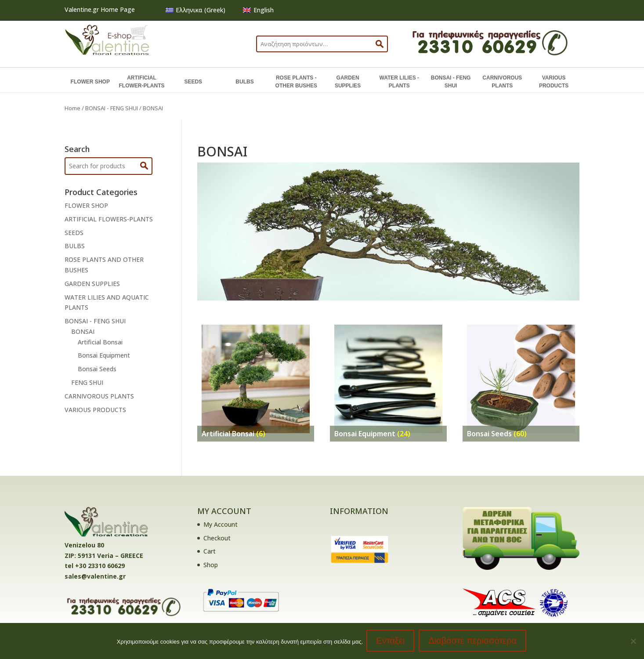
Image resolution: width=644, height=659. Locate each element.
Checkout (217, 538)
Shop (211, 565)
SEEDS (193, 82)
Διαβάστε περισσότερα (473, 641)
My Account (221, 524)
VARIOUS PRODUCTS (554, 82)
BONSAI (83, 331)
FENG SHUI (87, 382)
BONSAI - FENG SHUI (451, 82)
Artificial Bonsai (100, 342)
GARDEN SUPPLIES (348, 82)
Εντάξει (391, 641)
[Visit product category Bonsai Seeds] (521, 379)
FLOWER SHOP (90, 82)
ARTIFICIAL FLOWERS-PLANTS (109, 219)
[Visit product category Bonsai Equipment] (389, 379)
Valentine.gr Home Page (100, 9)
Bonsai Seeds (97, 369)
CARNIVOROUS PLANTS (502, 82)
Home (72, 108)
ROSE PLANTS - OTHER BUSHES (296, 82)
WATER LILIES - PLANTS (399, 82)
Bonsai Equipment (104, 355)
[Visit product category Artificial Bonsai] (256, 379)
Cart (210, 551)
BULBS (244, 82)
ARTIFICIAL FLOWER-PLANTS (141, 82)
